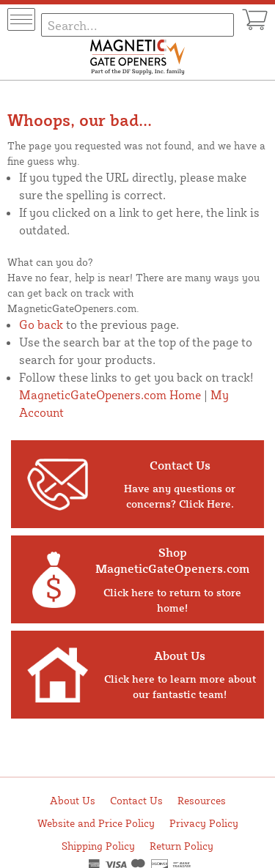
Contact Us (136, 800)
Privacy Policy (204, 823)
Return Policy (181, 846)
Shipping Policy (98, 846)
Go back (41, 324)
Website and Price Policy (96, 823)
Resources (202, 800)
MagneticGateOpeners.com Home (110, 395)
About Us (73, 800)
